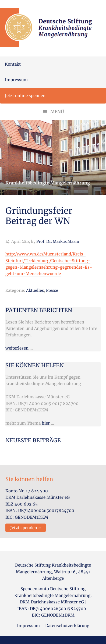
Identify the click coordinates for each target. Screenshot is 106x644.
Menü (57, 112)
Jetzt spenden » (26, 528)
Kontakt (13, 64)
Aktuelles (35, 290)
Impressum (16, 80)
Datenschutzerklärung (67, 626)
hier (46, 423)
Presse (52, 290)
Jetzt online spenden (25, 96)
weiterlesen (17, 348)
